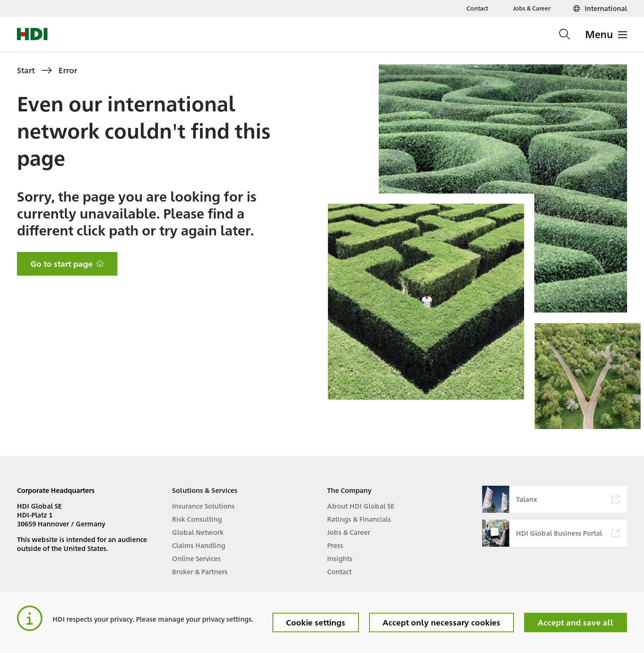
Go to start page (67, 263)
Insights (340, 558)
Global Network (198, 532)
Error (68, 70)
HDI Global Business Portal (551, 533)
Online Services (196, 558)
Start (26, 70)
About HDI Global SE (361, 506)
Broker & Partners (200, 571)
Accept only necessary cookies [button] (441, 622)
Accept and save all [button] (576, 622)
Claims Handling (199, 545)
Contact (477, 8)
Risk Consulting (197, 519)
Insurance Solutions (203, 506)
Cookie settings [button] (316, 622)
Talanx (551, 499)
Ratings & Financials (359, 519)
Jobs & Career (532, 8)
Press (335, 545)
